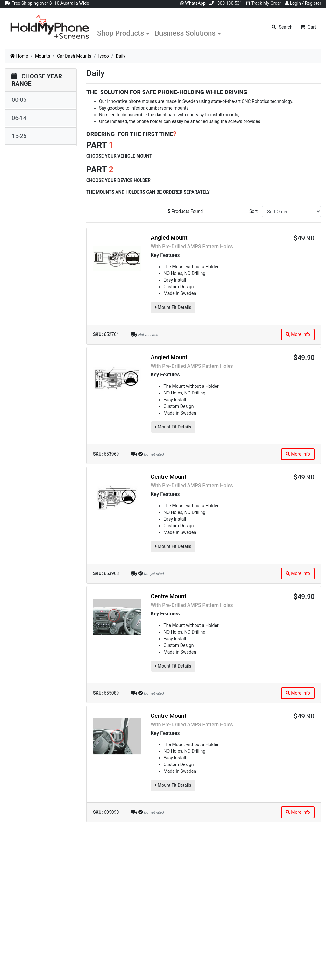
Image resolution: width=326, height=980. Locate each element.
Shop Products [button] (120, 33)
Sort (253, 211)
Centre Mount (169, 477)
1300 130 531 (226, 3)
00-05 (19, 100)
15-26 (19, 136)
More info (298, 334)
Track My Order (264, 3)
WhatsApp (193, 3)
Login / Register (303, 3)
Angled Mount (169, 238)
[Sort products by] (291, 212)
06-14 (19, 118)
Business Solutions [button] (185, 33)
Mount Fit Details (173, 307)
